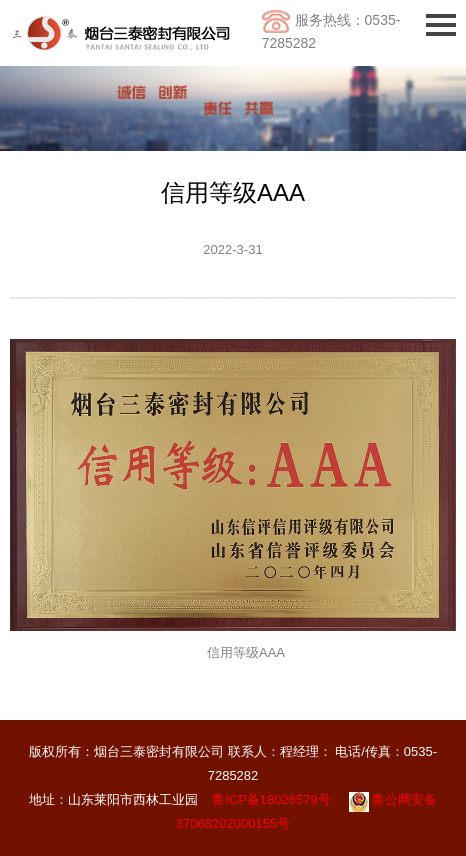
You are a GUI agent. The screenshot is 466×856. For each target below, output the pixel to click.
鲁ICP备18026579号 (271, 799)
